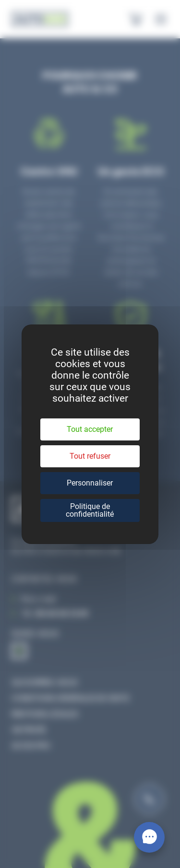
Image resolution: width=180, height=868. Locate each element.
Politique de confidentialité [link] (90, 510)
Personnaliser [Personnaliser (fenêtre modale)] (90, 483)
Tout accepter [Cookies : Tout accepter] (90, 429)
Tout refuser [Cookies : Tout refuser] (90, 456)
